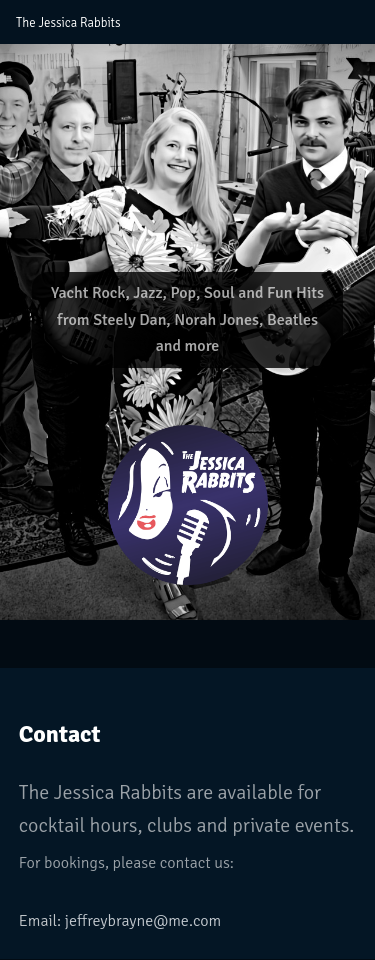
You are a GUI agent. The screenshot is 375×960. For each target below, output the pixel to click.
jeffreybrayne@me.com (143, 921)
